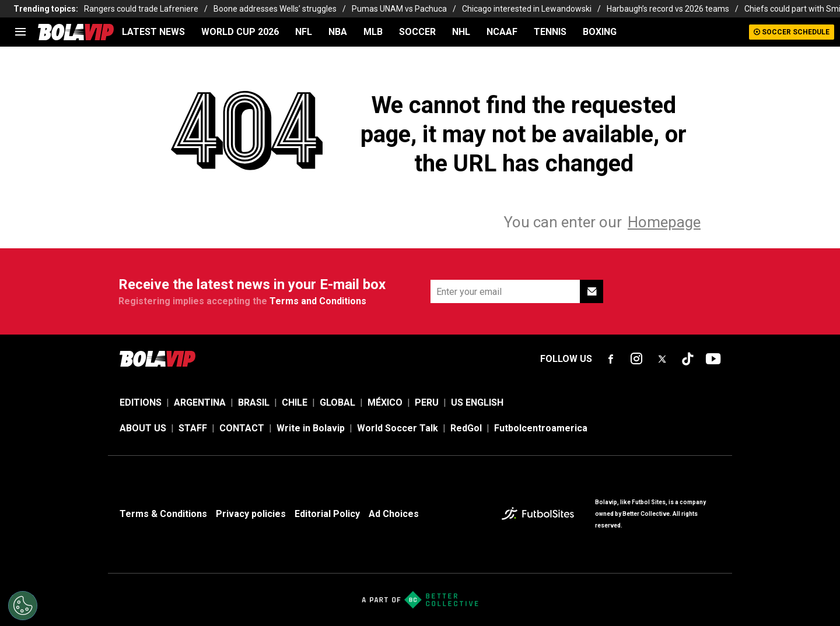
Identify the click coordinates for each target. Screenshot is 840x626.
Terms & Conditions (163, 514)
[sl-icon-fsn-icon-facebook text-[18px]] (611, 359)
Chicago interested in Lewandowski (527, 9)
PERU (427, 402)
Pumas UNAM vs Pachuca (399, 9)
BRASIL (254, 402)
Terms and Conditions (318, 301)
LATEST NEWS (153, 32)
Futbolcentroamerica (541, 428)
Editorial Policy (327, 514)
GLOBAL (337, 402)
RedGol (466, 428)
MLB (373, 32)
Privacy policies (251, 514)
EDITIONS (141, 402)
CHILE (295, 402)
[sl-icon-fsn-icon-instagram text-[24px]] (636, 359)
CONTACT (242, 428)
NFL (304, 32)
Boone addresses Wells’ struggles (275, 9)
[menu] (20, 32)
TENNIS (550, 32)
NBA (338, 32)
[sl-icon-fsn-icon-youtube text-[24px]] (713, 359)
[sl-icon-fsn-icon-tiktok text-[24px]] (688, 359)
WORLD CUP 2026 (240, 32)
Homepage (664, 222)
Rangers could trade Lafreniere (141, 9)
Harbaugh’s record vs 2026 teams (668, 9)
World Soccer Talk (398, 428)
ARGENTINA (200, 402)
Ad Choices (394, 514)
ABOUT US (143, 428)
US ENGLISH (477, 402)
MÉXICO (385, 402)
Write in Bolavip (311, 428)
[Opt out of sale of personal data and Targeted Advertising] (23, 606)
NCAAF (502, 32)
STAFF (193, 428)
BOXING (600, 32)
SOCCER (417, 32)
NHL (461, 32)
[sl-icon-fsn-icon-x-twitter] (662, 359)
